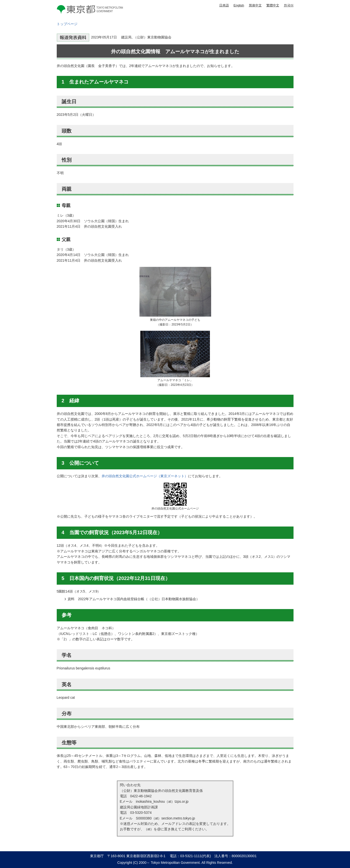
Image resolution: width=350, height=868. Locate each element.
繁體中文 (273, 5)
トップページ (67, 24)
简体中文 (255, 5)
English (239, 5)
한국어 (289, 5)
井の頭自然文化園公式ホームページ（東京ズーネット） (145, 476)
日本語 (224, 5)
